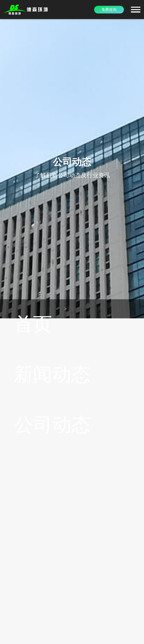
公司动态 (56, 143)
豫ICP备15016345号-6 (72, 637)
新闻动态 (30, 143)
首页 (9, 143)
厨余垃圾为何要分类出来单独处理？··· (42, 486)
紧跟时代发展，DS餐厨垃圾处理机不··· (42, 491)
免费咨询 (109, 10)
